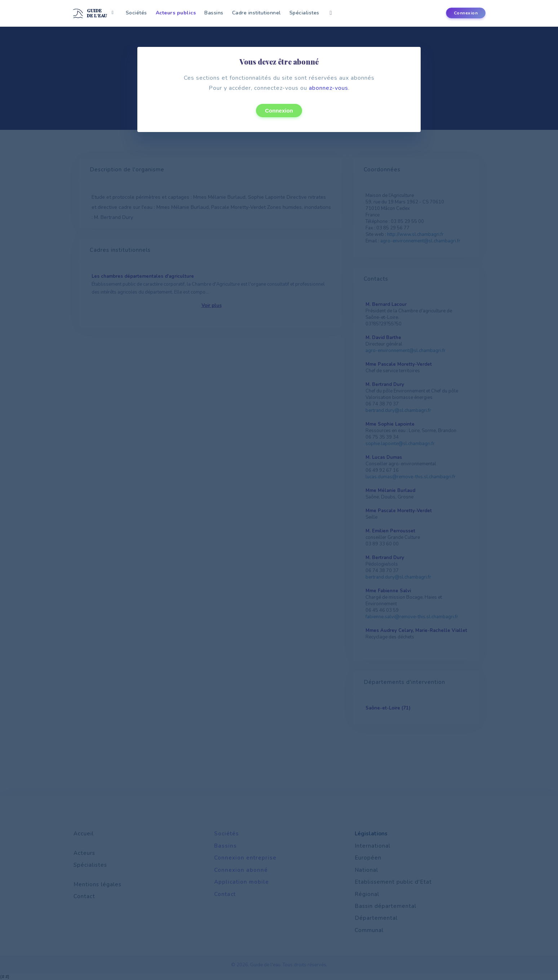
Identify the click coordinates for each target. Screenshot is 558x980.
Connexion (279, 111)
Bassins (214, 13)
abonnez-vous (329, 88)
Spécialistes (304, 13)
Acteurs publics (176, 13)
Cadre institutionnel (256, 13)
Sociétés (136, 13)
